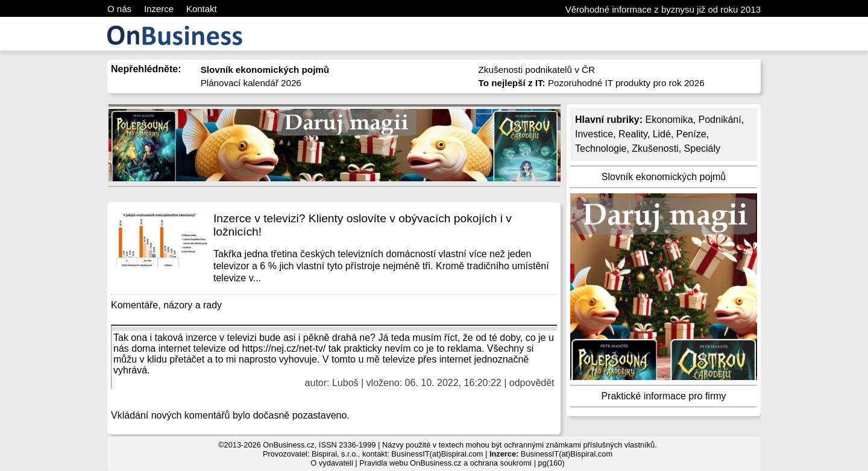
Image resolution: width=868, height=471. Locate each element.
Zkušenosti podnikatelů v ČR (537, 70)
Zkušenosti (655, 148)
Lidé (662, 134)
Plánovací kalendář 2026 (251, 83)
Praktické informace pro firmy (663, 396)
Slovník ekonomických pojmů (664, 177)
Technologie (601, 148)
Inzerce (159, 9)
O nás (119, 9)
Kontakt (202, 9)
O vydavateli (332, 463)
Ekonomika (669, 120)
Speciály (702, 148)
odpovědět (532, 383)
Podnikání (720, 120)
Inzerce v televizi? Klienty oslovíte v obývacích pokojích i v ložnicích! (363, 225)
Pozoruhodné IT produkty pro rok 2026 (592, 83)
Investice (594, 134)
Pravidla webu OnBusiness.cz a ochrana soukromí (445, 463)
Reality (633, 134)
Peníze (691, 134)
